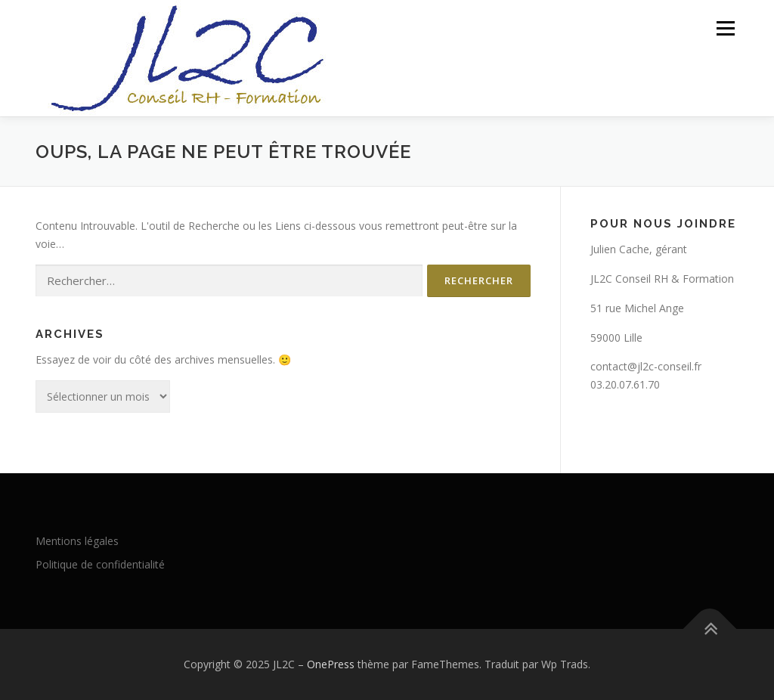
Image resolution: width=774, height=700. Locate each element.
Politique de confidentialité (100, 564)
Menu (725, 28)
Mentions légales (77, 541)
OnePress (331, 664)
